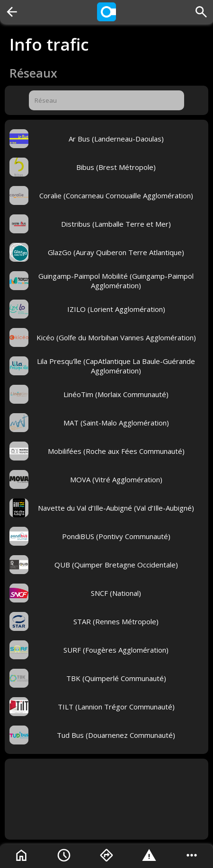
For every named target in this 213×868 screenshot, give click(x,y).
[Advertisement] (106, 799)
